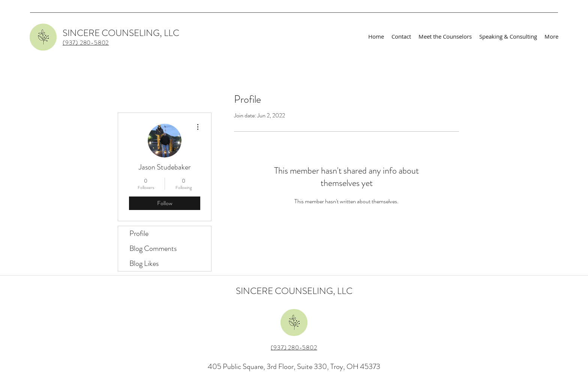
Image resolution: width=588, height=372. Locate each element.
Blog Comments (153, 248)
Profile (139, 233)
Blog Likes (144, 263)
